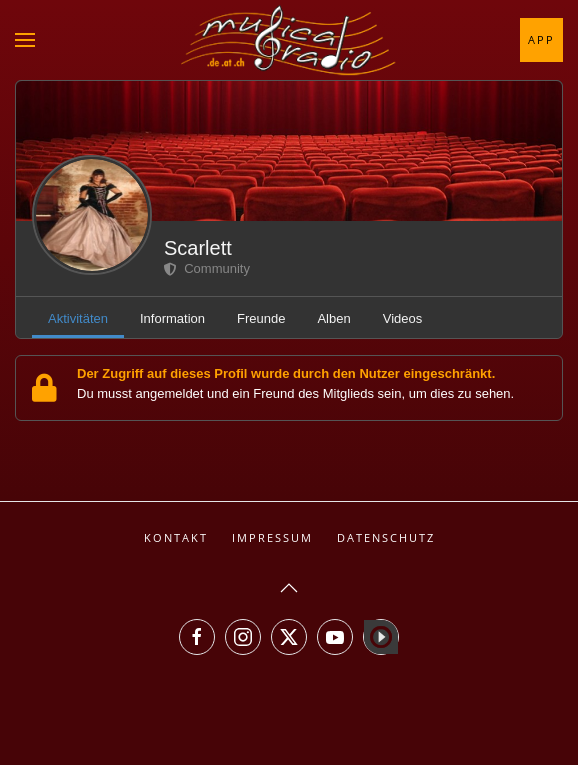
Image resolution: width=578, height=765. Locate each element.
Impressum (272, 537)
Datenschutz (386, 537)
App (541, 39)
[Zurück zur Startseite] (289, 40)
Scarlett (198, 248)
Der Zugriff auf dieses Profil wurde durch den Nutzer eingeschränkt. (286, 373)
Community (207, 268)
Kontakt (176, 537)
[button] (25, 40)
